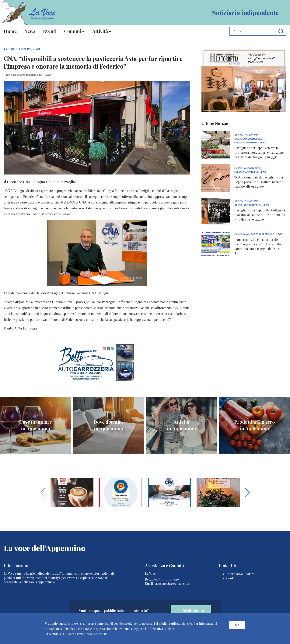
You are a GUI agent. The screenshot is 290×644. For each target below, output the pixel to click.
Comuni (73, 31)
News (30, 31)
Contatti (232, 578)
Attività (100, 31)
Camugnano (242, 234)
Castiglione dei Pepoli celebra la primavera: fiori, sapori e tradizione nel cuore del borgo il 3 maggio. (259, 152)
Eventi (50, 31)
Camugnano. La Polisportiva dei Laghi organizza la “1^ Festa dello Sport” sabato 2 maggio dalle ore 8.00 (258, 246)
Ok (237, 625)
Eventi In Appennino (246, 143)
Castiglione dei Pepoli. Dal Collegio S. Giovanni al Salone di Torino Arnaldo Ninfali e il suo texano (260, 215)
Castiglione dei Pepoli (248, 139)
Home (10, 31)
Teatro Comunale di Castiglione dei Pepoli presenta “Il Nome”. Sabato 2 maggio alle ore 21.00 (259, 182)
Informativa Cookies (240, 574)
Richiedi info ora (191, 611)
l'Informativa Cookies (160, 629)
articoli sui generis (18, 49)
